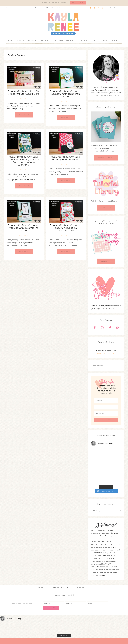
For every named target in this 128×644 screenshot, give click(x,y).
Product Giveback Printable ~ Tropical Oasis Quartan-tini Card (24, 228)
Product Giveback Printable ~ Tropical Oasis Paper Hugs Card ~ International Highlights (24, 161)
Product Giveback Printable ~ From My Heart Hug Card (66, 158)
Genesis (60, 641)
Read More (24, 115)
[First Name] (106, 401)
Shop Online (111, 353)
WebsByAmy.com (92, 641)
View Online (101, 353)
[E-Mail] (98, 604)
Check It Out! (78, 3)
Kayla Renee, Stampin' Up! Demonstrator (64, 24)
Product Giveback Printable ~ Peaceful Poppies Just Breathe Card (66, 228)
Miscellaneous (24, 99)
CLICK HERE (106, 208)
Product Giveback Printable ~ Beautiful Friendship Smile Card (66, 94)
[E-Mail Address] (106, 414)
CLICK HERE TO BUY (106, 158)
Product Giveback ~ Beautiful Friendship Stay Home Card (24, 92)
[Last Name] (106, 407)
